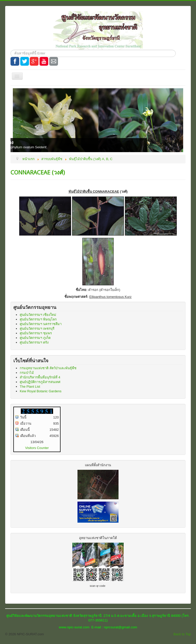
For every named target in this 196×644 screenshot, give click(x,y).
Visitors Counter (37, 448)
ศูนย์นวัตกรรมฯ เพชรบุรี (37, 329)
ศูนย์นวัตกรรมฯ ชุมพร (36, 333)
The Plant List (30, 387)
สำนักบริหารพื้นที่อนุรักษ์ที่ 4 (40, 377)
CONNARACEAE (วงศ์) (38, 172)
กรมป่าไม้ (27, 373)
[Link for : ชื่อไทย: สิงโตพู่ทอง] (98, 120)
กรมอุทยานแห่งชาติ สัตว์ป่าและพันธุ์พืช (48, 368)
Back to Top (182, 634)
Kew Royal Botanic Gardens (41, 391)
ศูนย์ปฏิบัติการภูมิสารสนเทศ (40, 382)
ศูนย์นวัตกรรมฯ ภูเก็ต (35, 338)
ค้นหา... (11, 50)
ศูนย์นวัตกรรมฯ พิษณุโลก (38, 319)
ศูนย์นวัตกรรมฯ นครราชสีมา (41, 324)
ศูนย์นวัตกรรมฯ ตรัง (34, 342)
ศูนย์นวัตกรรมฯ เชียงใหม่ (38, 315)
